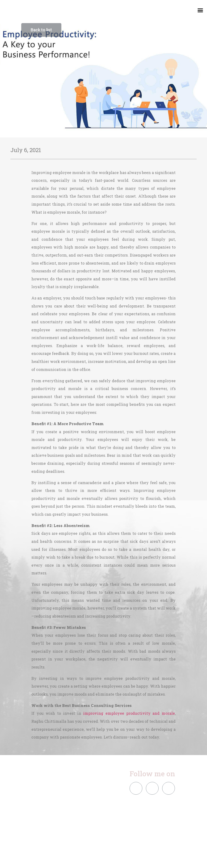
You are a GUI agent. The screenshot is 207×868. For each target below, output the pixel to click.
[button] (200, 10)
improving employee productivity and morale (129, 713)
